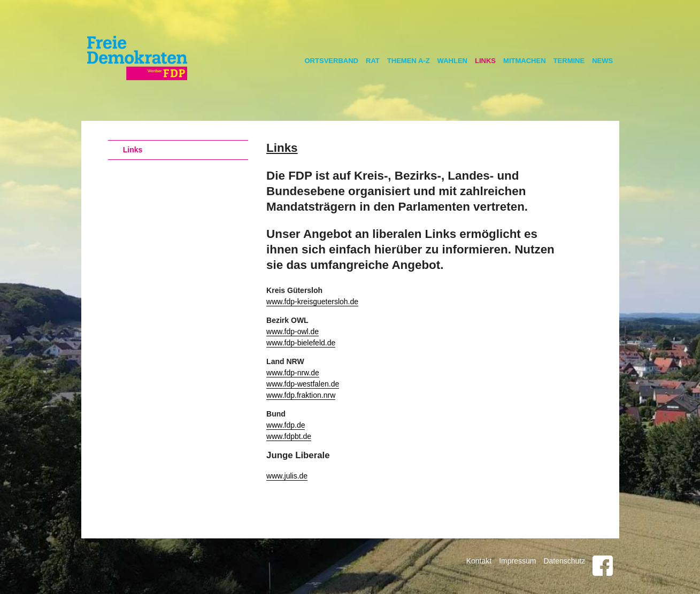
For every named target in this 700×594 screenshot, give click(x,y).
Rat (373, 61)
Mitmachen (525, 61)
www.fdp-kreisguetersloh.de (312, 302)
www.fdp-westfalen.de (303, 384)
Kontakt (479, 561)
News (602, 61)
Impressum (517, 561)
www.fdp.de (286, 425)
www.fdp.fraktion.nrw (301, 395)
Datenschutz (564, 561)
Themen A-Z (409, 61)
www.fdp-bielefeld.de (301, 343)
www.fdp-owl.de (293, 331)
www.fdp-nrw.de (293, 373)
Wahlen (452, 61)
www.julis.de (287, 476)
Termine (569, 61)
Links (485, 61)
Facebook (603, 566)
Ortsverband (332, 61)
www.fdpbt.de (289, 436)
